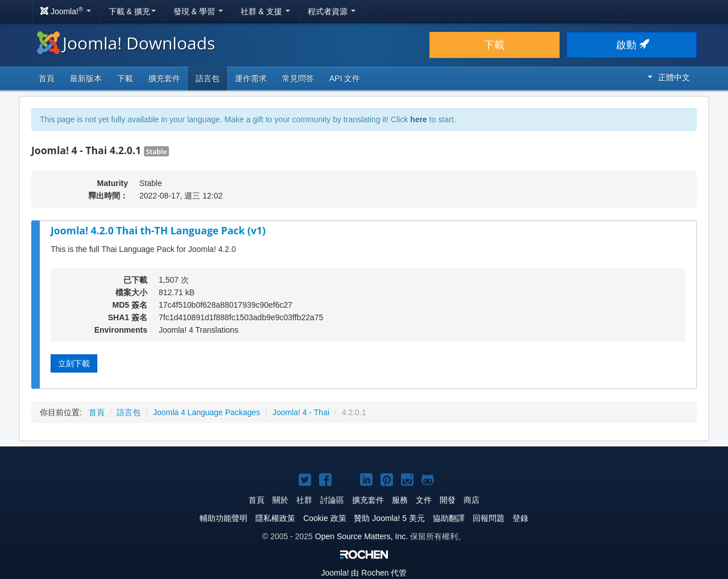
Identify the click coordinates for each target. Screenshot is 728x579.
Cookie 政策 (324, 518)
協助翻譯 (449, 518)
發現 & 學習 (198, 11)
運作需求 (251, 78)
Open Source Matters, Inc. (361, 536)
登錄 (520, 518)
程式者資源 (332, 11)
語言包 (208, 78)
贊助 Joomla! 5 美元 (389, 518)
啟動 (632, 45)
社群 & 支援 (265, 11)
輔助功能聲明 (224, 518)
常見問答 (298, 78)
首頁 (47, 78)
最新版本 (86, 78)
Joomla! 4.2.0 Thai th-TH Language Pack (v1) (158, 230)
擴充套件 (164, 78)
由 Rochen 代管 (364, 573)
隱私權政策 (275, 518)
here (419, 119)
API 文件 (345, 78)
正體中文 (669, 77)
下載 (494, 45)
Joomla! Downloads (126, 43)
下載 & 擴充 (132, 11)
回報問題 (489, 518)
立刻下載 (74, 363)
